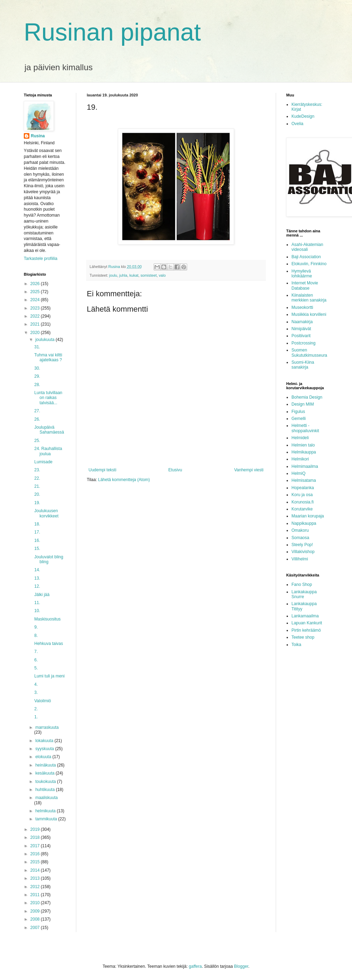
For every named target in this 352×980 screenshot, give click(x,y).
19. (37, 503)
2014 (36, 870)
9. (36, 627)
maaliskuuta (47, 798)
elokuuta (44, 757)
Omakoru (300, 530)
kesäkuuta (45, 773)
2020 (36, 333)
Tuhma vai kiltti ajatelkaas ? (48, 357)
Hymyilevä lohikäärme (302, 274)
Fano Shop (302, 585)
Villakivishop (303, 552)
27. (37, 411)
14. (37, 570)
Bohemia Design (307, 397)
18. (37, 524)
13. (37, 578)
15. (37, 549)
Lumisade (43, 462)
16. (37, 540)
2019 (36, 829)
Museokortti (302, 307)
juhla (123, 275)
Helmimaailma (305, 466)
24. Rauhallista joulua (48, 451)
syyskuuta (45, 749)
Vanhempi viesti (249, 470)
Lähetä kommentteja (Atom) (124, 480)
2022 (36, 316)
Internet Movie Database (305, 285)
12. (37, 586)
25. (37, 441)
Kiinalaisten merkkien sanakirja (309, 298)
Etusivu (175, 470)
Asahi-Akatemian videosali (307, 247)
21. (37, 486)
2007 (36, 928)
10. (37, 611)
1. (36, 717)
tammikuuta (47, 819)
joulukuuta (45, 340)
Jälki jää (42, 595)
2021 (36, 324)
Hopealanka (303, 488)
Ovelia (297, 124)
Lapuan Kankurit (307, 623)
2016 (36, 854)
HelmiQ (298, 473)
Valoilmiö (43, 701)
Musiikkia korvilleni (309, 314)
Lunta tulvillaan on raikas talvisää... (48, 398)
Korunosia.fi (302, 502)
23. (37, 470)
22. (37, 478)
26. (37, 419)
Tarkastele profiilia (41, 259)
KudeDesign (303, 116)
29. (37, 376)
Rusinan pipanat (112, 32)
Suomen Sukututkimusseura (309, 353)
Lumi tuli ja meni (50, 676)
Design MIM (303, 404)
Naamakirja (302, 322)
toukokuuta (46, 782)
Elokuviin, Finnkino (309, 264)
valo (162, 275)
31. (37, 347)
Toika (296, 645)
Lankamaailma (305, 616)
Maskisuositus (47, 619)
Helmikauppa (304, 452)
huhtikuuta (46, 790)
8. (36, 636)
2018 (36, 837)
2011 (36, 895)
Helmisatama (304, 480)
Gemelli (299, 419)
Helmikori (300, 459)
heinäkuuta (46, 765)
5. (36, 668)
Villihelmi (300, 559)
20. (37, 494)
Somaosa (300, 538)
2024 (36, 300)
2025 (36, 292)
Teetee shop (303, 637)
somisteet (148, 275)
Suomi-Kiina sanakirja (303, 365)
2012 (36, 887)
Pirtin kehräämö (306, 630)
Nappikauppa (304, 523)
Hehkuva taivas (49, 644)
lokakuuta (45, 741)
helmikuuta (46, 811)
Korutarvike (302, 509)
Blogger (241, 966)
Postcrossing (304, 343)
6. (36, 660)
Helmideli (300, 438)
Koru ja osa (302, 495)
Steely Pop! (302, 545)
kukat (134, 275)
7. (36, 652)
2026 (36, 284)
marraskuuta (47, 727)
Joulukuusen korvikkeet (46, 513)
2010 (36, 903)
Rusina (38, 136)
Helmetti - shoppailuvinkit (305, 428)
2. (36, 709)
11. (37, 603)
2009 (36, 911)
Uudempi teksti (102, 470)
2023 (36, 308)
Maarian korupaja (308, 516)
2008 (36, 919)
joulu (113, 275)
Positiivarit (301, 336)
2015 (36, 862)
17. (37, 532)
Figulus (298, 412)
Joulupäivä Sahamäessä (49, 430)
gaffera (195, 966)
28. (37, 385)
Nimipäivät (301, 329)
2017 (36, 846)
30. (37, 368)
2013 (36, 878)
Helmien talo (303, 445)
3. (36, 692)
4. (36, 684)
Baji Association (306, 257)
